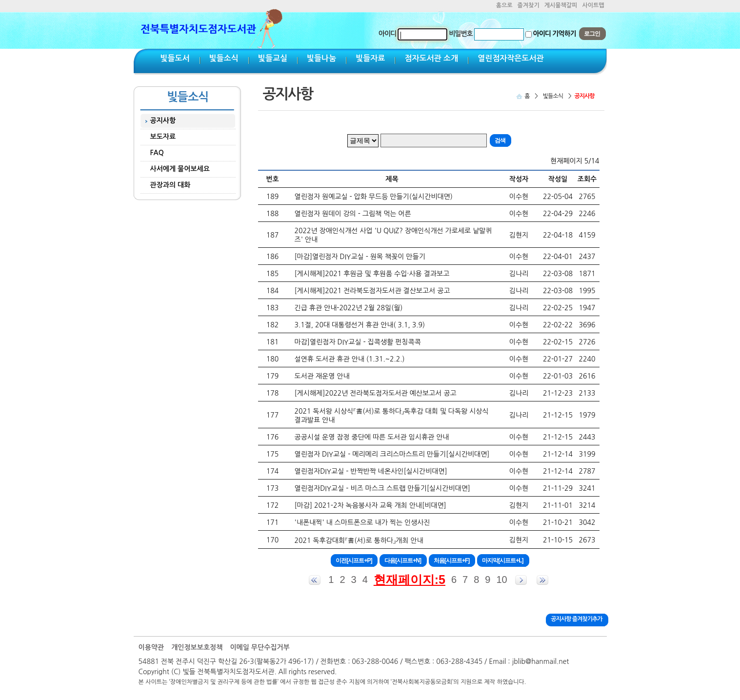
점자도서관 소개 (431, 58)
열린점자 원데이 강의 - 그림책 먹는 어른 (353, 214)
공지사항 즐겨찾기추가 (576, 619)
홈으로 (504, 5)
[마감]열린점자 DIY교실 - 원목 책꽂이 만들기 (360, 257)
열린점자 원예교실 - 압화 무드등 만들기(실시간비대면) (374, 197)
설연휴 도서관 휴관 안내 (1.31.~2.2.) (350, 359)
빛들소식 (224, 58)
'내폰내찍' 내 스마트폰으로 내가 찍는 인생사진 (362, 522)
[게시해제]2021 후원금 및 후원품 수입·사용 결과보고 (372, 274)
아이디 (387, 34)
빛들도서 (175, 58)
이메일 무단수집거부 (260, 647)
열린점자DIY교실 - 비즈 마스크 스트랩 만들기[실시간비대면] (382, 488)
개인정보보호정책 (197, 647)
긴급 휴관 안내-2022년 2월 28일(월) (349, 308)
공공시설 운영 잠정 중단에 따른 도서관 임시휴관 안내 (372, 437)
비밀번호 (461, 34)
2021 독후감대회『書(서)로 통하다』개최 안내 (359, 540)
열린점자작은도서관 (510, 58)
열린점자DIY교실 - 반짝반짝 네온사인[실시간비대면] (371, 471)
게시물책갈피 (561, 5)
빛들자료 (370, 58)
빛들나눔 (321, 58)
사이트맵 (593, 5)
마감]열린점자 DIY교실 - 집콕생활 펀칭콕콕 (358, 342)
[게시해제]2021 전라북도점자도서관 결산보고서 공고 (372, 291)
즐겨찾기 (529, 5)
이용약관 (151, 647)
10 (501, 580)
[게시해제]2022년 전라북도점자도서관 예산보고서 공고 (376, 393)
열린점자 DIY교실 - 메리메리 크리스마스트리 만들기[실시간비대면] (392, 454)
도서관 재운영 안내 (322, 376)
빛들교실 (273, 58)
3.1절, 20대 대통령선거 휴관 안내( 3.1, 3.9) (360, 325)
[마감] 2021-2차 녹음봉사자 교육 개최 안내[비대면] (370, 505)
